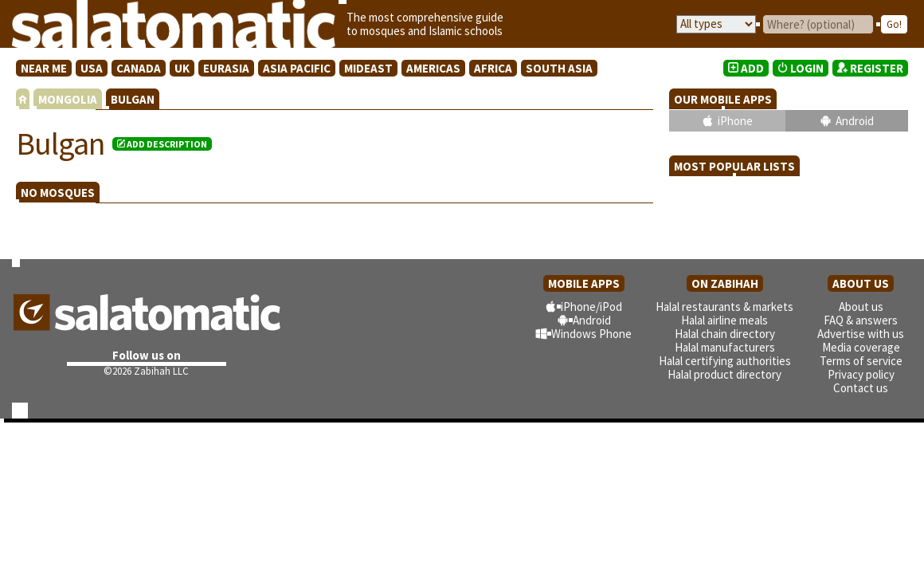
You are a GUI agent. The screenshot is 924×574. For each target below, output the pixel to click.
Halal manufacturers (725, 347)
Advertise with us (861, 334)
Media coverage (861, 347)
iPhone (735, 121)
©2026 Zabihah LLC (146, 371)
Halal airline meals (724, 320)
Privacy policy (861, 374)
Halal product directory (724, 374)
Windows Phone (591, 334)
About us (861, 307)
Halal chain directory (725, 334)
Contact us (861, 388)
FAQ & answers (861, 320)
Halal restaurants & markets (724, 307)
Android (855, 121)
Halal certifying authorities (725, 361)
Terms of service (861, 361)
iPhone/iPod (591, 307)
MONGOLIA (68, 99)
